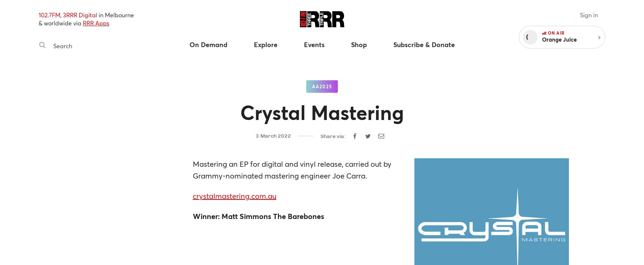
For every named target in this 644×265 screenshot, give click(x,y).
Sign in (589, 15)
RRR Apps (96, 23)
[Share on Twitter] (368, 136)
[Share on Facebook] (355, 136)
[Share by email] (381, 136)
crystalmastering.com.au (235, 196)
